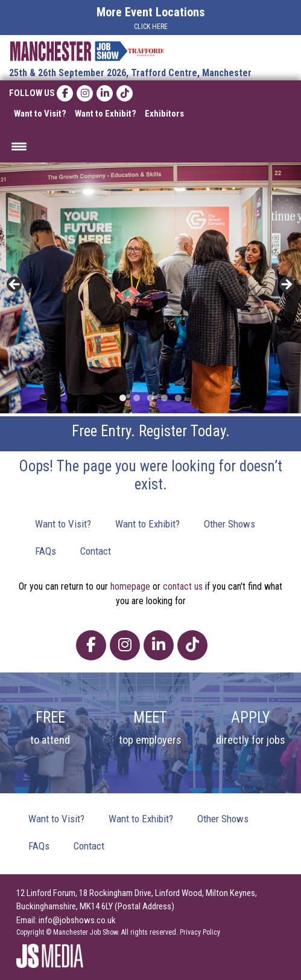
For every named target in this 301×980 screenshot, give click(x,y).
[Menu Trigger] (19, 146)
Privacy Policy (200, 932)
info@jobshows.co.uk (77, 920)
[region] (150, 288)
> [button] (286, 285)
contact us (183, 586)
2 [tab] (137, 398)
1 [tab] (123, 398)
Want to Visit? (40, 114)
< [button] (15, 285)
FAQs (46, 551)
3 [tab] (150, 398)
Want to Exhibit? (106, 114)
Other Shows (230, 524)
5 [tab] (178, 398)
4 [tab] (164, 398)
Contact (96, 551)
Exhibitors (164, 114)
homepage (130, 586)
